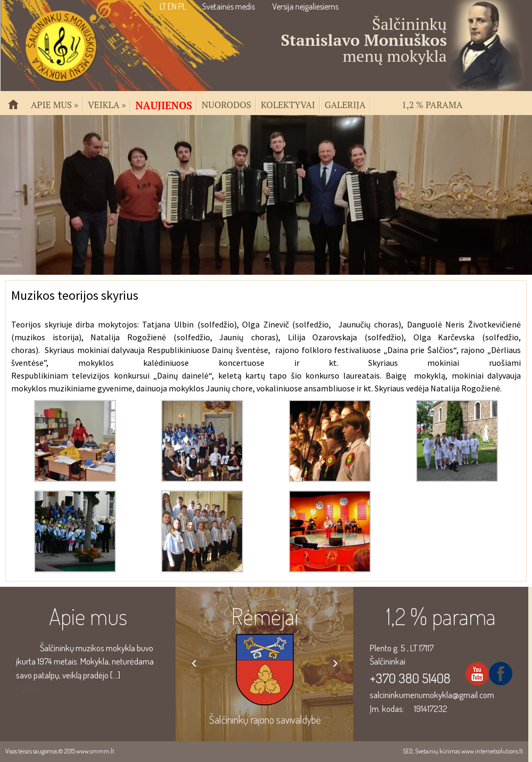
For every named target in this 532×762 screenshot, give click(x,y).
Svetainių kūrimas (438, 751)
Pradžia (18, 109)
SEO (408, 751)
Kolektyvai (288, 104)
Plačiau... (31, 688)
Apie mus (55, 104)
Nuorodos (226, 104)
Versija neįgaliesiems (305, 6)
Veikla (107, 104)
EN (172, 6)
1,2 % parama (432, 104)
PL (182, 6)
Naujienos (164, 104)
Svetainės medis (228, 6)
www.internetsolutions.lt (492, 751)
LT (163, 6)
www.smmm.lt (95, 751)
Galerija (345, 104)
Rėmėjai (265, 616)
